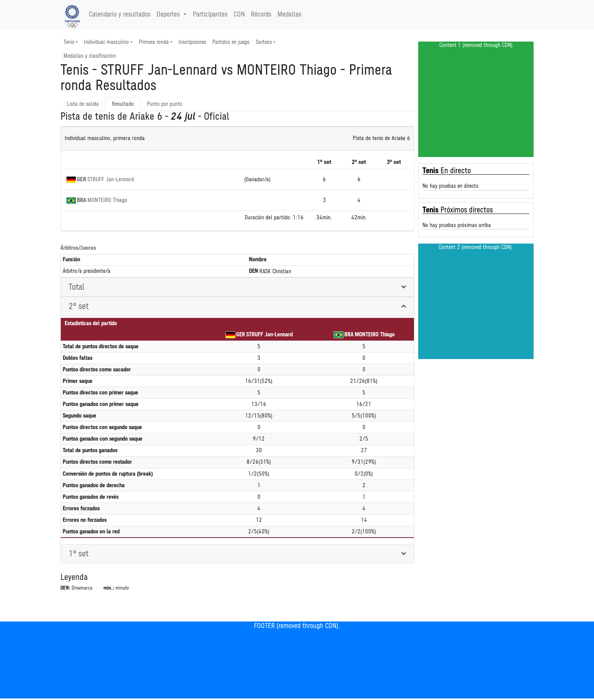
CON (239, 15)
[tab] (237, 287)
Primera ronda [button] (154, 42)
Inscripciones (192, 42)
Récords (261, 15)
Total (77, 287)
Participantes (210, 15)
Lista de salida (83, 104)
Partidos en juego (231, 42)
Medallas (289, 15)
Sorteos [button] (264, 42)
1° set (78, 554)
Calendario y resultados (120, 15)
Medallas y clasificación (90, 56)
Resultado (123, 104)
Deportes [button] (169, 15)
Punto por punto (165, 104)
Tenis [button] (69, 42)
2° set (78, 306)
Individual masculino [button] (106, 42)
